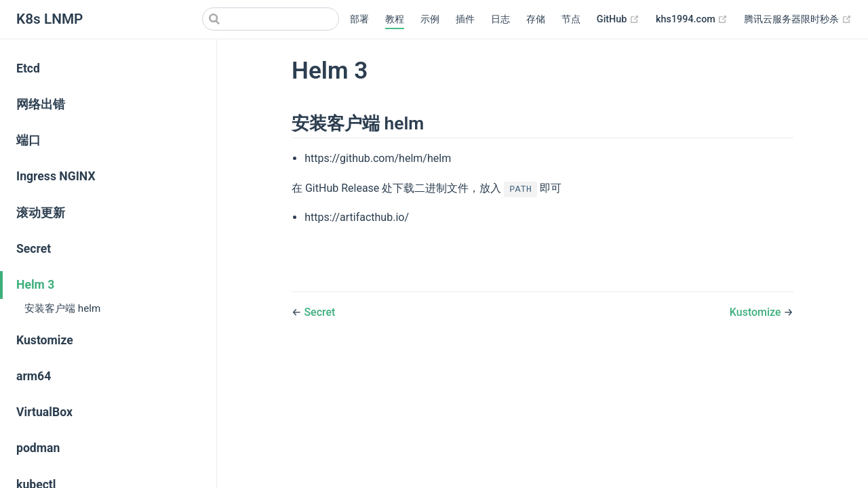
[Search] (271, 19)
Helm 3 (35, 285)
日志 (500, 19)
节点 (571, 19)
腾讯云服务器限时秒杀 (798, 20)
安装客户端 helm (62, 308)
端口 (28, 140)
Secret (34, 249)
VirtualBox (44, 412)
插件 (465, 19)
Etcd (28, 68)
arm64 (34, 376)
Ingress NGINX (56, 176)
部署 (359, 19)
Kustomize (45, 340)
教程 (395, 19)
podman (38, 448)
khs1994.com (692, 20)
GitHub (618, 20)
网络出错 (41, 104)
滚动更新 (41, 213)
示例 (430, 19)
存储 (536, 19)
